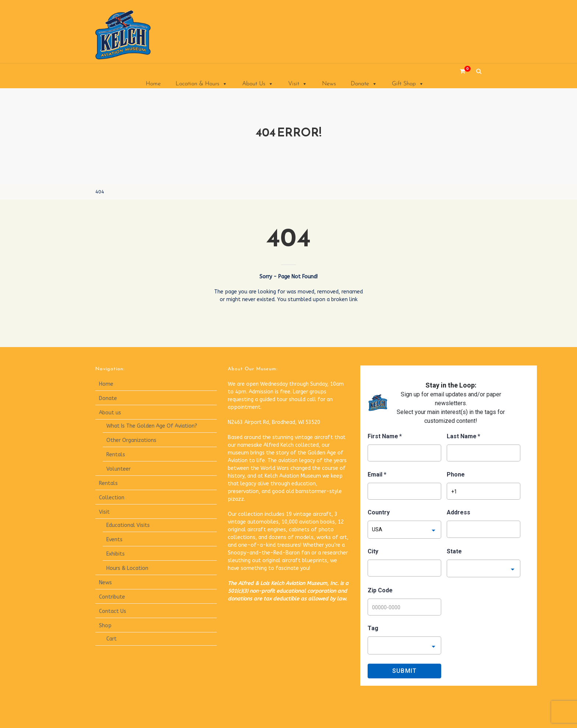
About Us (258, 84)
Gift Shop (408, 84)
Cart (111, 639)
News (329, 84)
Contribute (112, 597)
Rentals (116, 455)
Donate (364, 84)
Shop (105, 626)
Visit (298, 84)
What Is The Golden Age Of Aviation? (152, 426)
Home (153, 84)
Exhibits (116, 554)
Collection (112, 498)
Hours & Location (127, 568)
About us (110, 413)
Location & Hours (201, 84)
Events (114, 540)
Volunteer (118, 469)
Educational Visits (128, 525)
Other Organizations (131, 440)
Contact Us (113, 611)
